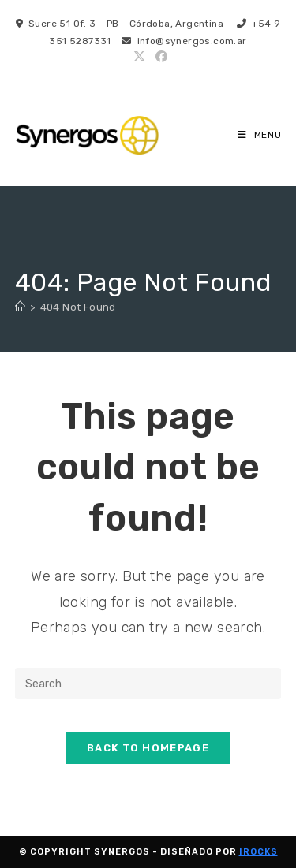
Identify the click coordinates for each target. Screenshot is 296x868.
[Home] (20, 307)
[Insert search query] (148, 684)
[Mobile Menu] (260, 135)
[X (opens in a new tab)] (139, 57)
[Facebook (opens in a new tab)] (159, 57)
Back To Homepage (148, 748)
